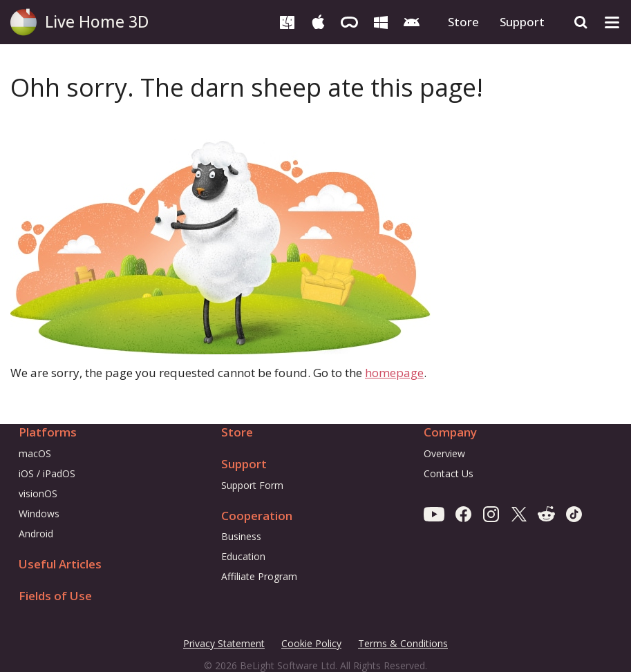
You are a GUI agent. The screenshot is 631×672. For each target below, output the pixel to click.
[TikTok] (574, 513)
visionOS (38, 493)
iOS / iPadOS (47, 473)
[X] (519, 513)
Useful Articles (60, 564)
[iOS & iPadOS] (318, 21)
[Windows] (380, 21)
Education (243, 556)
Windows (39, 513)
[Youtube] (434, 513)
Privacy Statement (224, 644)
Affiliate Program (259, 576)
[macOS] (287, 21)
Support (522, 22)
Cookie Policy (311, 643)
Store (463, 22)
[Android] (412, 21)
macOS (35, 453)
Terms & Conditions (403, 644)
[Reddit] (546, 513)
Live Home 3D (97, 21)
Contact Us (449, 473)
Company (450, 432)
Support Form (252, 485)
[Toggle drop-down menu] (612, 22)
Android (36, 534)
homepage (394, 373)
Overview (444, 453)
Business (241, 536)
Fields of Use (55, 596)
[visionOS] (349, 21)
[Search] (581, 22)
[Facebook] (463, 513)
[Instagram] (491, 513)
